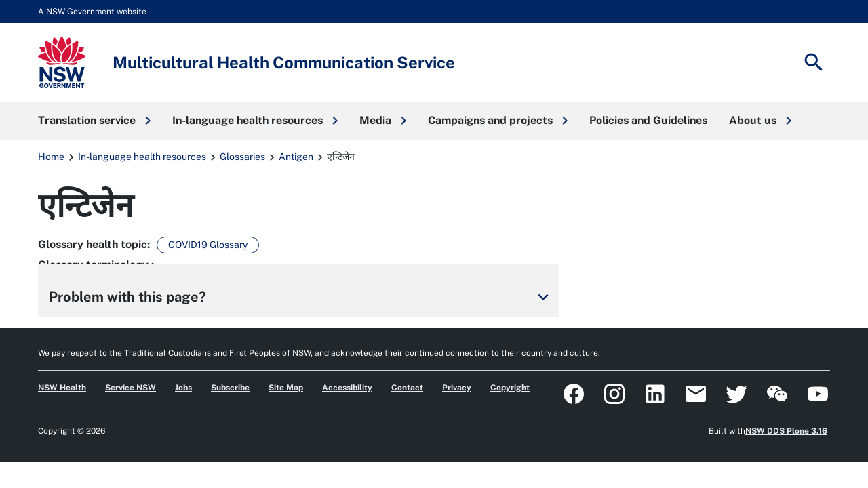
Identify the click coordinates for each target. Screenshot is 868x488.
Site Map (286, 388)
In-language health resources (142, 157)
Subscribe (230, 388)
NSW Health (62, 388)
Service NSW (131, 388)
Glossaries (242, 157)
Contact (407, 388)
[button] (94, 121)
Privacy (457, 388)
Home (51, 157)
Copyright (510, 388)
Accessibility (347, 388)
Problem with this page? (301, 297)
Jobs (183, 388)
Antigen (296, 157)
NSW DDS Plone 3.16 (786, 431)
